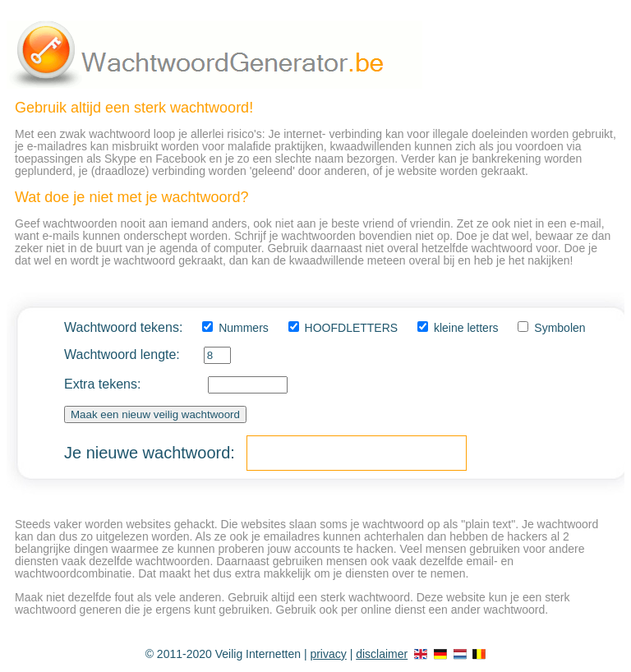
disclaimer (382, 654)
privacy (328, 654)
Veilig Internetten (258, 654)
